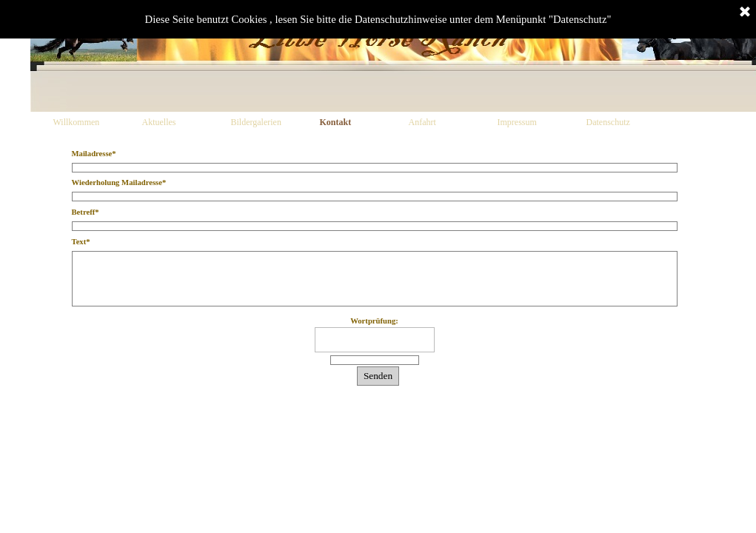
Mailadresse (94, 154)
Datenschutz (608, 122)
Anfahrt (422, 122)
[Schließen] (745, 13)
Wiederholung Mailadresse (119, 182)
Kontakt (336, 122)
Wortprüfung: (374, 321)
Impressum (517, 122)
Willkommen (77, 122)
